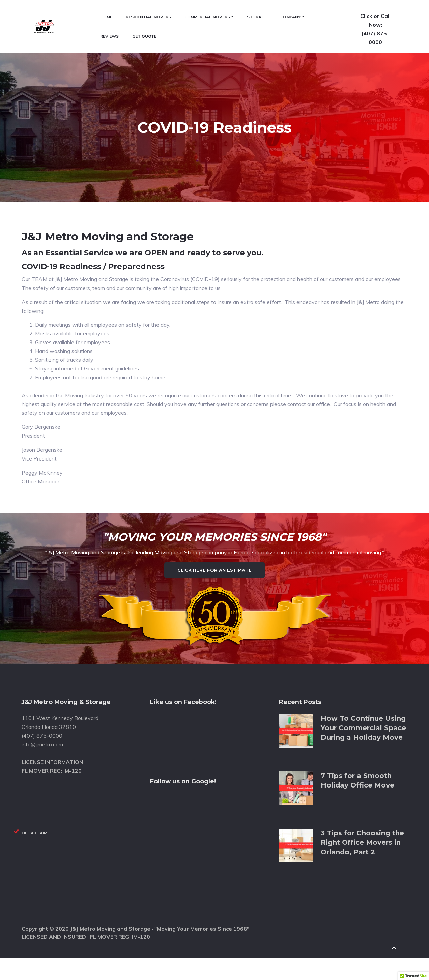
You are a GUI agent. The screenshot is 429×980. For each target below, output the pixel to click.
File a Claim (34, 805)
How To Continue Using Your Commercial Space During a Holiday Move (363, 700)
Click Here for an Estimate (214, 525)
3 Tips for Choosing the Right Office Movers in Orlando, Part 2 (362, 814)
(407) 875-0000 (386, 37)
